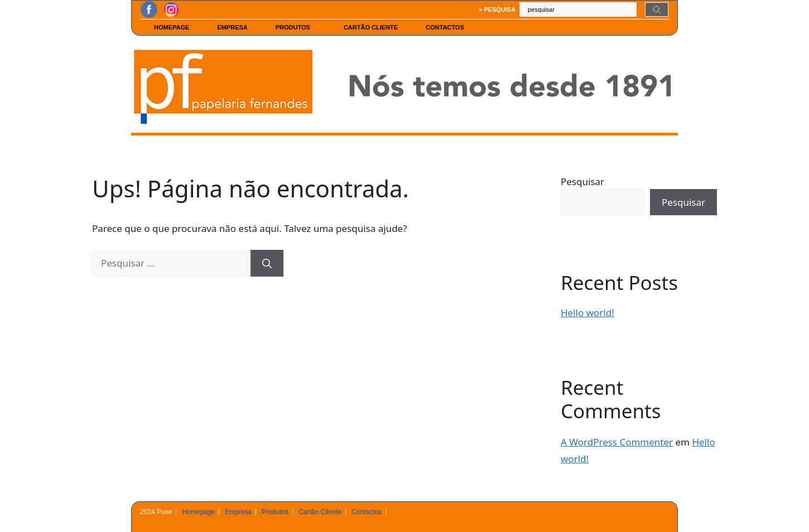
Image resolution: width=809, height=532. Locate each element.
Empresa (232, 27)
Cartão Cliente (371, 27)
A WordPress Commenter (617, 442)
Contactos (448, 27)
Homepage (172, 27)
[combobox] (578, 9)
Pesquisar (582, 182)
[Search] (657, 9)
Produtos (296, 27)
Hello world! (588, 313)
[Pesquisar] (267, 263)
